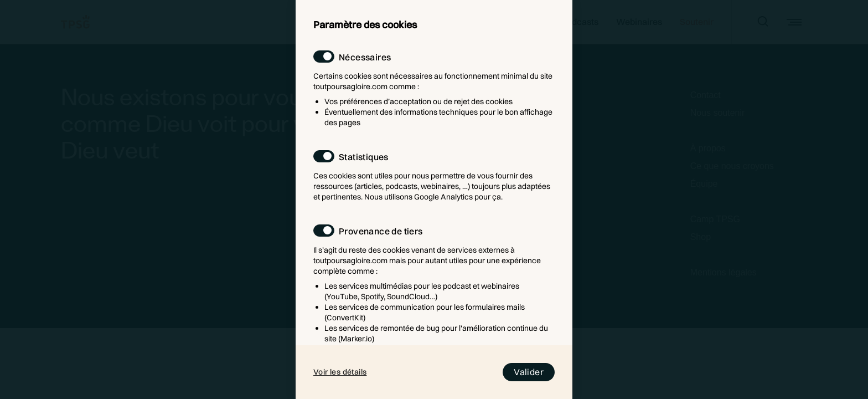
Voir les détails (340, 372)
